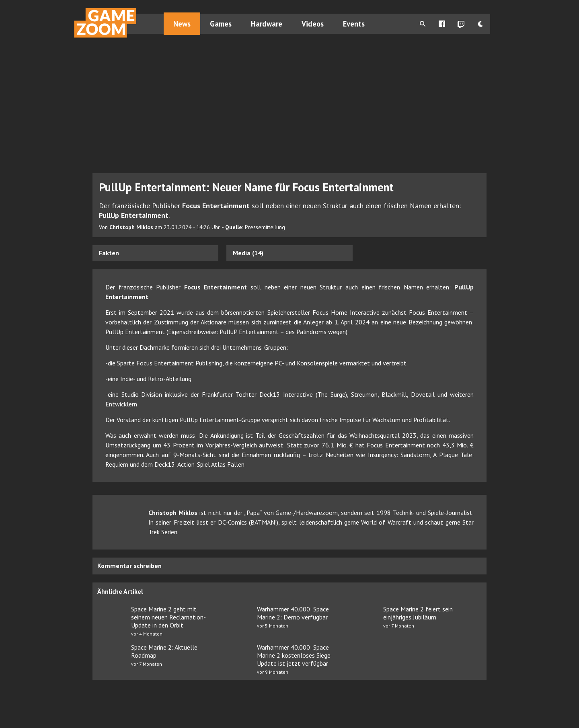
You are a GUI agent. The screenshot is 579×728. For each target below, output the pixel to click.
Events (354, 24)
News (182, 24)
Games (221, 24)
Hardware (267, 24)
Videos (313, 24)
